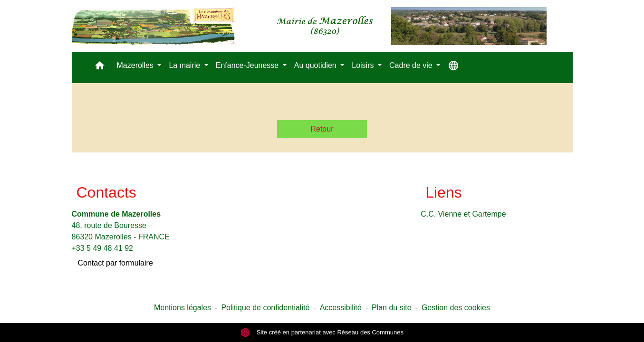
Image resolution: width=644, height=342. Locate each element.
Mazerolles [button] (136, 65)
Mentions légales (183, 308)
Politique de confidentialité (265, 308)
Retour (322, 129)
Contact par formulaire (115, 263)
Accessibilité (341, 308)
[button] (100, 68)
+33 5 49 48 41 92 (102, 248)
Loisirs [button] (364, 65)
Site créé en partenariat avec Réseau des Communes (322, 332)
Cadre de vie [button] (412, 65)
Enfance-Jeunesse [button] (248, 65)
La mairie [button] (185, 65)
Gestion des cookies (456, 308)
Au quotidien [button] (316, 65)
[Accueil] (309, 26)
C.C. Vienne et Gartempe (463, 214)
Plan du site (392, 308)
